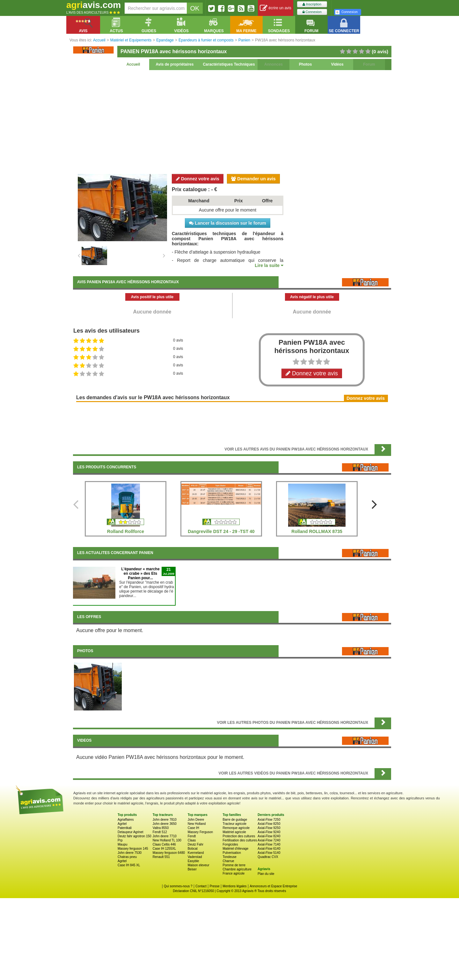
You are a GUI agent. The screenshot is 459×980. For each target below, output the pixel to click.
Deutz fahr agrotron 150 (135, 836)
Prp (120, 840)
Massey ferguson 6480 (169, 853)
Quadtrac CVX (268, 857)
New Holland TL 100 (167, 840)
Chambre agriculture (237, 869)
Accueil (133, 64)
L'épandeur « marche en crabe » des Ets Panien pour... (140, 573)
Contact (201, 886)
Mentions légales (235, 886)
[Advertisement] (232, 121)
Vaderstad (195, 857)
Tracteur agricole (234, 824)
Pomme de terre (234, 865)
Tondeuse (229, 857)
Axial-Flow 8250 (269, 824)
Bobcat (193, 849)
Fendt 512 (160, 832)
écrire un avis (276, 8)
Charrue (228, 861)
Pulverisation (232, 853)
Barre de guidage (235, 820)
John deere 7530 (130, 853)
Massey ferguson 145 (133, 849)
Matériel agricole (234, 832)
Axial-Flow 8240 (269, 836)
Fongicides (230, 844)
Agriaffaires (126, 820)
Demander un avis (253, 179)
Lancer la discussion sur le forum (227, 223)
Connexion (312, 12)
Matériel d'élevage (235, 849)
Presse (215, 886)
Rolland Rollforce (126, 531)
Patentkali (125, 828)
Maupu (123, 844)
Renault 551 (161, 857)
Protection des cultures (239, 836)
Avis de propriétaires (175, 64)
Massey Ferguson (200, 832)
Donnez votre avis (198, 179)
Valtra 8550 (161, 828)
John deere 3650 (165, 824)
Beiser (192, 869)
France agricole (233, 873)
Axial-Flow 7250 (269, 820)
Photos (306, 64)
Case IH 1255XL (164, 849)
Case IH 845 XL (129, 865)
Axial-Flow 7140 (269, 844)
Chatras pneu (127, 857)
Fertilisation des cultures (240, 840)
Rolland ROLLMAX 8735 (317, 531)
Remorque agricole (236, 828)
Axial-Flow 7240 (269, 840)
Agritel (122, 824)
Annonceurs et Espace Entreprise (273, 886)
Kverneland (196, 853)
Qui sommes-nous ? (178, 886)
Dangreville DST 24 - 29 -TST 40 (221, 531)
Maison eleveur (199, 865)
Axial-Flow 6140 (269, 849)
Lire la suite (269, 265)
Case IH (193, 828)
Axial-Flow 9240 (269, 832)
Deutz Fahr (196, 844)
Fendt (192, 836)
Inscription (312, 4)
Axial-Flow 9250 (269, 828)
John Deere (196, 820)
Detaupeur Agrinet (131, 832)
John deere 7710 (165, 836)
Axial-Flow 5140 (269, 853)
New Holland (197, 824)
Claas (192, 840)
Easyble (193, 861)
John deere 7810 (165, 820)
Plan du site (266, 874)
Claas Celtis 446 (164, 844)
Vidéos (337, 64)
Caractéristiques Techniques (229, 64)
